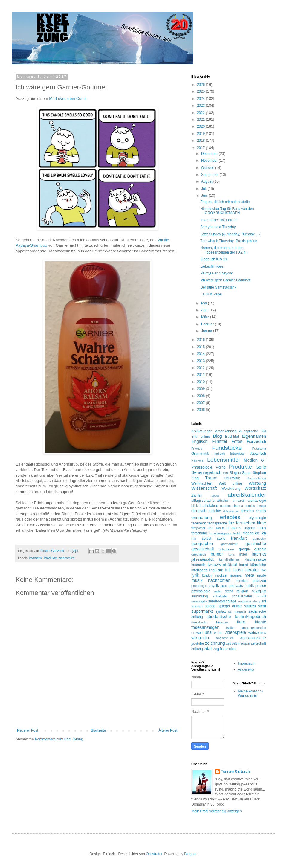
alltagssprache (203, 501)
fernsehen (246, 523)
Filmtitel (220, 441)
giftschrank (227, 549)
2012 (201, 368)
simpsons (245, 601)
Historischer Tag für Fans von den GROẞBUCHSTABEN (227, 211)
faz (232, 523)
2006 (201, 410)
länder (207, 576)
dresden (247, 511)
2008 (201, 396)
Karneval (198, 460)
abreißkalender (247, 495)
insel (243, 554)
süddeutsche (219, 617)
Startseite (99, 730)
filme (262, 523)
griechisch (199, 554)
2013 (201, 361)
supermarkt (202, 611)
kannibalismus (229, 559)
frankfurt (239, 538)
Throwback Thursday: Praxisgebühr (229, 241)
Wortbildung (231, 489)
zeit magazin (241, 643)
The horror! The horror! (219, 220)
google (244, 549)
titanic (260, 622)
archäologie (257, 501)
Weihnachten (202, 483)
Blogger (190, 854)
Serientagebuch (206, 472)
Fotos (237, 441)
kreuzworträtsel (222, 565)
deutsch (199, 511)
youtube (198, 643)
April (205, 310)
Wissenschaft (204, 488)
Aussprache (249, 431)
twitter (231, 628)
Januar (207, 331)
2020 (201, 126)
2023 (201, 106)
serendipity (199, 601)
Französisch (256, 442)
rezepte (259, 591)
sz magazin (237, 611)
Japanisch (258, 454)
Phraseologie (202, 467)
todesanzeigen (205, 627)
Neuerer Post (28, 730)
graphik (260, 549)
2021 (201, 120)
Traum (211, 478)
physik (214, 586)
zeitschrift (258, 643)
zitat (208, 649)
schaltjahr (220, 596)
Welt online (230, 483)
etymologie (257, 518)
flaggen (249, 528)
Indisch (219, 454)
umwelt (197, 633)
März (206, 317)
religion (242, 591)
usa (208, 632)
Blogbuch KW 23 (214, 259)
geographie (202, 544)
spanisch (197, 606)
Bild (263, 431)
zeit (229, 643)
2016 (201, 340)
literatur (252, 570)
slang (257, 601)
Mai (205, 303)
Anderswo (246, 669)
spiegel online (230, 606)
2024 (201, 99)
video (218, 633)
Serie (261, 467)
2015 (201, 347)
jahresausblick (203, 559)
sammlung (200, 596)
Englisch (199, 441)
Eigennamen (254, 436)
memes (236, 576)
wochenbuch (225, 638)
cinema (238, 506)
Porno (221, 467)
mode (262, 576)
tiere (241, 622)
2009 (201, 389)
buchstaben (209, 506)
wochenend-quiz (253, 638)
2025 (201, 91)
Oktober (208, 168)
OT (264, 460)
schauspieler (242, 596)
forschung (199, 533)
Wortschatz (255, 488)
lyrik (195, 575)
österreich (228, 649)
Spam (247, 473)
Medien (251, 460)
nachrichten (219, 580)
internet (259, 554)
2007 (201, 403)
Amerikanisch (226, 431)
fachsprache (217, 523)
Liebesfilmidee (212, 266)
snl (264, 601)
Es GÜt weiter (211, 294)
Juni (205, 196)
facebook (199, 523)
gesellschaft (203, 549)
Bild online (201, 437)
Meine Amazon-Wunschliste (250, 693)
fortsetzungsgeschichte (225, 533)
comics (250, 506)
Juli (204, 189)
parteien (241, 581)
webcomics (67, 558)
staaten (250, 606)
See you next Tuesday (218, 227)
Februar (208, 324)
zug (216, 649)
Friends (197, 449)
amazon (239, 501)
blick (195, 506)
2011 (201, 375)
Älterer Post (168, 730)
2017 (201, 148)
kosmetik (36, 558)
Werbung (257, 483)
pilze (224, 586)
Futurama (259, 449)
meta (249, 575)
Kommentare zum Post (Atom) (59, 739)
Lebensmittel (223, 460)
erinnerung (202, 518)
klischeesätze (255, 559)
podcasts (236, 586)
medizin (221, 576)
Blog (217, 436)
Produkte (50, 558)
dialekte (215, 511)
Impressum (247, 663)
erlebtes (230, 517)
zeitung (197, 649)
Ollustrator (154, 854)
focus (262, 528)
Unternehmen (256, 478)
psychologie (201, 591)
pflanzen (259, 581)
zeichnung (215, 643)
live (263, 570)
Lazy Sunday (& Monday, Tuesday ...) (230, 234)
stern (262, 606)
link (228, 570)
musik (197, 580)
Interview (237, 454)
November (210, 161)
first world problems (224, 528)
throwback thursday (210, 622)
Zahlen (197, 495)
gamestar (259, 539)
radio (218, 591)
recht (229, 591)
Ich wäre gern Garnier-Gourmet (225, 280)
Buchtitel (232, 437)
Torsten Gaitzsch (235, 771)
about (215, 496)
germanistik (229, 544)
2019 (201, 134)
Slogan (235, 473)
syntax (221, 611)
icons (231, 554)
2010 (201, 382)
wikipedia (200, 638)
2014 (201, 354)
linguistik (216, 570)
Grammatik (200, 454)
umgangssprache (254, 628)
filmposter (198, 528)
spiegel (210, 606)
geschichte (256, 544)
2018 (201, 141)
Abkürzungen (202, 431)
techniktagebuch (250, 617)
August (207, 181)
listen (238, 570)
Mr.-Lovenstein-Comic (68, 99)
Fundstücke (227, 448)
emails (261, 511)
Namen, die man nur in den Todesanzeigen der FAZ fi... (224, 250)
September (210, 175)
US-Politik (232, 478)
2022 (201, 113)
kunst (244, 565)
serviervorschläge (222, 601)
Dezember (210, 154)
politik (249, 586)
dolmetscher (231, 511)
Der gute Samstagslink (218, 287)
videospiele (235, 632)
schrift (262, 596)
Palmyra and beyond (217, 273)
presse (261, 586)
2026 (201, 85)
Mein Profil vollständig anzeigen (217, 811)
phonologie (199, 586)
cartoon (225, 506)
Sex (226, 473)
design (261, 506)
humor (217, 554)
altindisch (223, 501)
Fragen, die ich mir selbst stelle (225, 202)
